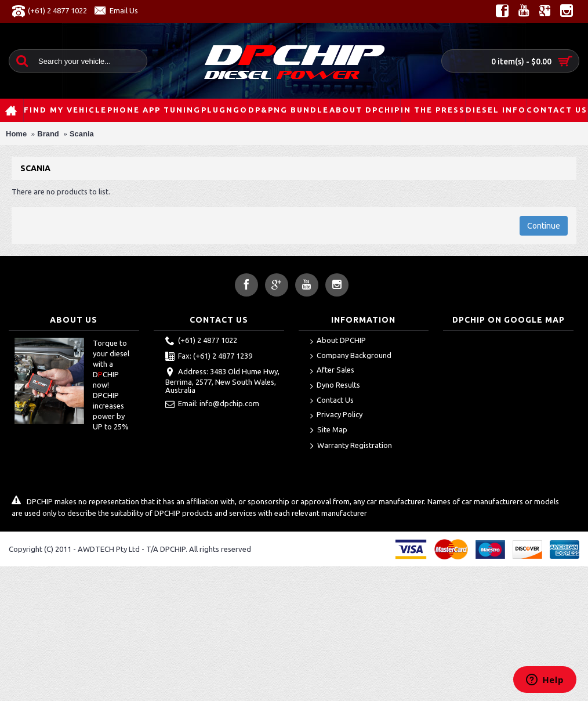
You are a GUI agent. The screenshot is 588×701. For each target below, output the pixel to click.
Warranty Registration (351, 446)
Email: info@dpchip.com (212, 404)
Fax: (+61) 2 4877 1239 (209, 357)
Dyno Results (335, 386)
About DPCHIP (338, 341)
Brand (48, 134)
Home (16, 134)
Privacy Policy (336, 415)
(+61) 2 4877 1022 (201, 341)
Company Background (351, 356)
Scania (82, 134)
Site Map (329, 431)
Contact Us (332, 401)
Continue (544, 226)
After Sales (332, 371)
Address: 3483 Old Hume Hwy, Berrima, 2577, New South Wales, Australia (222, 381)
